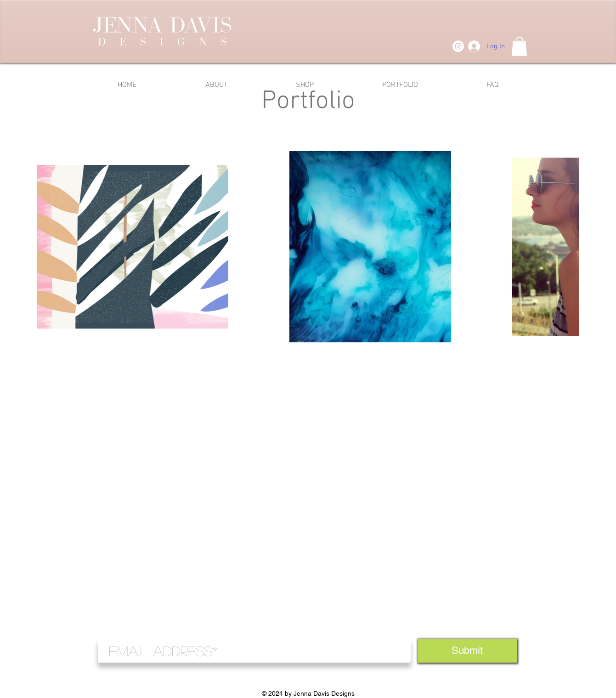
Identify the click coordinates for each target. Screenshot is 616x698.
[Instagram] (458, 46)
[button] (519, 46)
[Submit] (467, 651)
